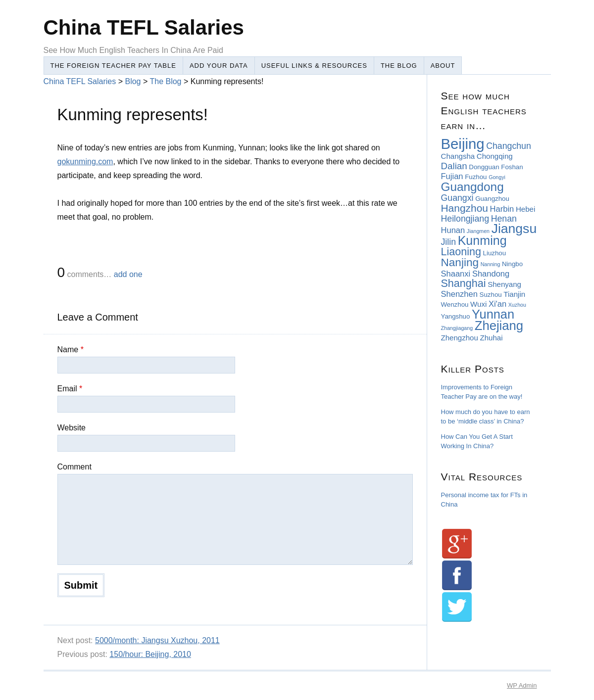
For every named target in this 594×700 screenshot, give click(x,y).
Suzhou (491, 295)
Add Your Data (219, 66)
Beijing (463, 144)
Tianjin (514, 294)
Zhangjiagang (457, 328)
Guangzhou (492, 199)
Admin (522, 685)
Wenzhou (455, 304)
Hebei (525, 209)
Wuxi (478, 304)
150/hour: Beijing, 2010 (150, 654)
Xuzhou (517, 305)
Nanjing (460, 262)
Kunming (482, 240)
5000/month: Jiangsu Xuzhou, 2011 (157, 640)
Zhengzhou (460, 338)
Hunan (453, 230)
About (443, 66)
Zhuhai (492, 338)
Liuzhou (495, 253)
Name (71, 350)
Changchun (509, 146)
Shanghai (464, 283)
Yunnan (493, 314)
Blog (133, 81)
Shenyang (504, 284)
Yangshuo (456, 316)
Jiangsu (514, 229)
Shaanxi (456, 274)
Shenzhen (459, 294)
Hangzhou (465, 208)
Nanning (491, 264)
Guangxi (457, 198)
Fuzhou (476, 177)
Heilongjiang (465, 219)
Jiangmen (478, 231)
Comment (74, 467)
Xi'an (497, 304)
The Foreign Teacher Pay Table (113, 66)
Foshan (512, 167)
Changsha (458, 156)
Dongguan (484, 167)
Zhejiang (499, 326)
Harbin (502, 209)
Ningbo (512, 264)
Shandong (491, 274)
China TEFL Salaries (144, 27)
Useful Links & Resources (314, 66)
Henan (504, 219)
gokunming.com (85, 162)
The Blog (399, 66)
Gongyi (497, 177)
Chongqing (495, 156)
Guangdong (472, 187)
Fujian (452, 176)
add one (128, 274)
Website (72, 428)
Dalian (454, 166)
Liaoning (461, 252)
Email (70, 389)
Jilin (449, 242)
